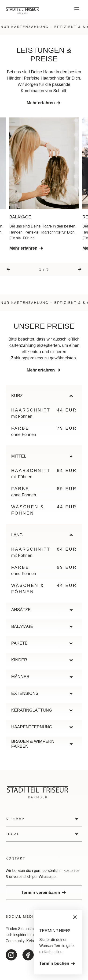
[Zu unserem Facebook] (28, 955)
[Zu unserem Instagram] (11, 955)
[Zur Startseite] (22, 10)
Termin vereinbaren (44, 893)
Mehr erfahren (44, 103)
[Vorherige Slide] (8, 269)
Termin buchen (58, 964)
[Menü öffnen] (77, 9)
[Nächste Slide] (80, 269)
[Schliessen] (75, 917)
